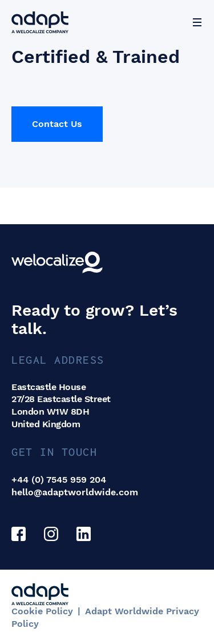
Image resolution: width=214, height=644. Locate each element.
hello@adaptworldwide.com (75, 492)
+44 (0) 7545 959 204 (59, 480)
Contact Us (57, 124)
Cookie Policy (42, 611)
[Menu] (197, 22)
